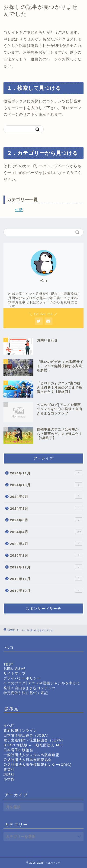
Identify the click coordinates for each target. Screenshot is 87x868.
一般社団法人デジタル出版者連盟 (31, 755)
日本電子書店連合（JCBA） (27, 735)
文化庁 (9, 726)
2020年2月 (46, 555)
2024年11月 (46, 473)
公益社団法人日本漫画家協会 (28, 760)
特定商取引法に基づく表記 (26, 693)
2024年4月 (46, 532)
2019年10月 (46, 590)
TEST (8, 664)
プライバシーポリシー (22, 678)
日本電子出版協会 (18, 750)
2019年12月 (46, 567)
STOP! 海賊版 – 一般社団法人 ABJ (33, 745)
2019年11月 (46, 578)
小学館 (9, 779)
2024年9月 (46, 496)
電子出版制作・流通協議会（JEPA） (34, 740)
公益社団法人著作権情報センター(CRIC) (37, 765)
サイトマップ (15, 673)
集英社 (9, 769)
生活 (19, 210)
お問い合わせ (15, 668)
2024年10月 (46, 485)
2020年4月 (46, 543)
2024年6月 (46, 520)
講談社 (9, 774)
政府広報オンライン (20, 730)
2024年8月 (46, 508)
